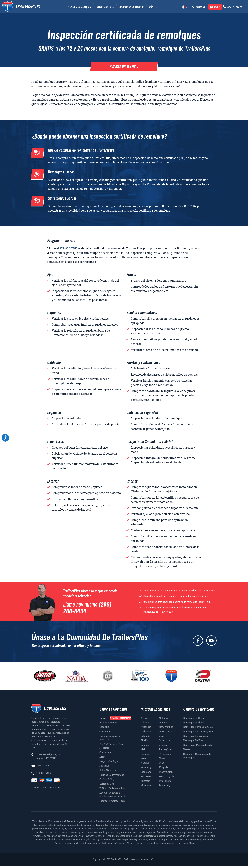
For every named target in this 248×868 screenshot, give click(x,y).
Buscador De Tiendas (131, 7)
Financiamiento (105, 7)
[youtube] (211, 641)
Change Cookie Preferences (47, 787)
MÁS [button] (151, 7)
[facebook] (198, 641)
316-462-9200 (44, 773)
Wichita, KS (200, 7)
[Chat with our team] (215, 7)
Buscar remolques (79, 7)
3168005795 (43, 766)
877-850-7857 (187, 206)
